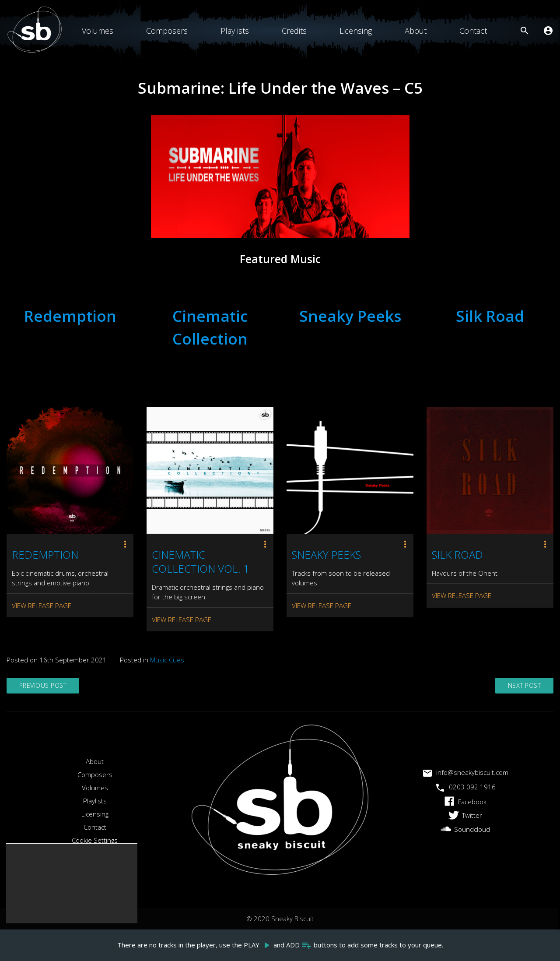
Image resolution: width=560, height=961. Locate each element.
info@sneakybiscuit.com (465, 772)
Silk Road (490, 316)
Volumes (98, 31)
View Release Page (42, 605)
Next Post (523, 686)
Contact (473, 31)
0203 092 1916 (465, 787)
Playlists (235, 31)
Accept (35, 910)
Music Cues (167, 660)
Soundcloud (465, 829)
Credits (294, 31)
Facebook (465, 802)
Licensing (356, 31)
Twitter (465, 815)
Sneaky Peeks (350, 316)
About (416, 31)
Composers (167, 31)
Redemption (70, 316)
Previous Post (45, 686)
